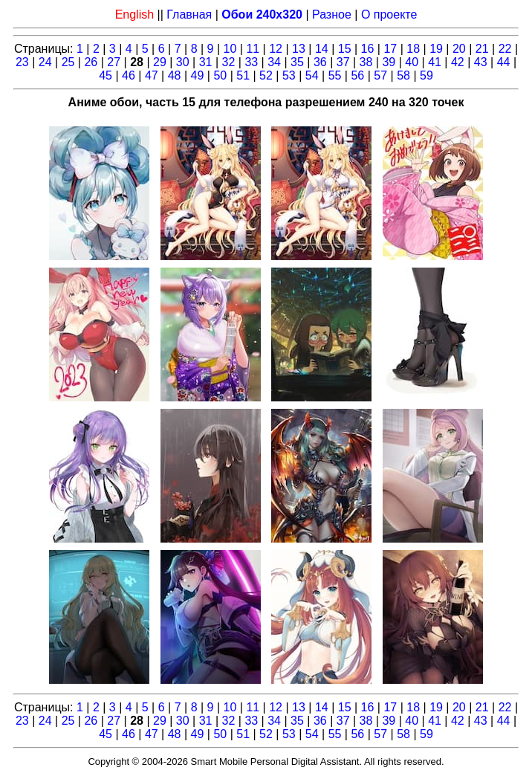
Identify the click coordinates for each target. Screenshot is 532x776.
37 (343, 62)
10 (230, 49)
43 (481, 62)
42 (458, 62)
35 (297, 62)
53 (289, 75)
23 (22, 62)
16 (368, 49)
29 (160, 62)
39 (389, 62)
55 (335, 75)
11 (253, 49)
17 (390, 49)
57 (380, 75)
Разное (332, 14)
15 (345, 49)
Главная (189, 14)
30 (183, 62)
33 (251, 62)
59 (426, 75)
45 (106, 75)
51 (243, 75)
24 (45, 62)
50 (220, 75)
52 (266, 75)
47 (152, 75)
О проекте (389, 14)
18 (413, 49)
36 (320, 62)
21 (482, 49)
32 (229, 62)
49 (198, 75)
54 (312, 75)
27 (114, 62)
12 (276, 49)
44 (504, 62)
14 (322, 49)
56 (357, 75)
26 (91, 62)
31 (206, 62)
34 (274, 62)
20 (459, 49)
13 (299, 49)
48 (175, 75)
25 (68, 62)
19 (436, 49)
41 (435, 62)
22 (505, 49)
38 (366, 62)
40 (412, 62)
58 (403, 75)
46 (129, 75)
